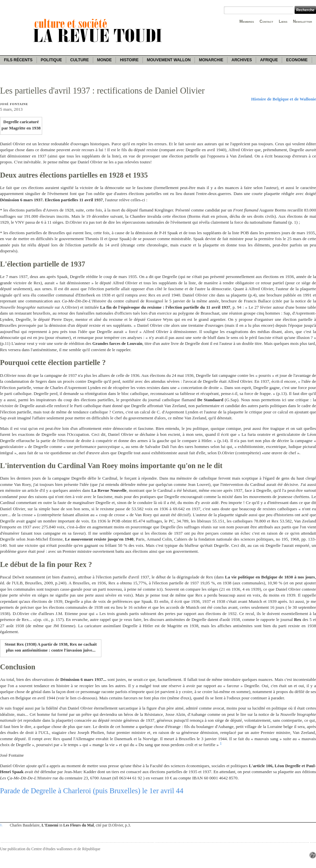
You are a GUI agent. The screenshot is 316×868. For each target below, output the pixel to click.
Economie (297, 60)
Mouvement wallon (169, 60)
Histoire (129, 60)
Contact (266, 21)
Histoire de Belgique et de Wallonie (284, 99)
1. (1, 825)
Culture (79, 60)
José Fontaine (14, 104)
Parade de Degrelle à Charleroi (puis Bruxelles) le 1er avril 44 (92, 791)
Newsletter (303, 21)
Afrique (269, 60)
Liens (283, 21)
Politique (52, 60)
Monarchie (211, 60)
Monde (105, 60)
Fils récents (18, 60)
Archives (242, 60)
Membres (247, 21)
